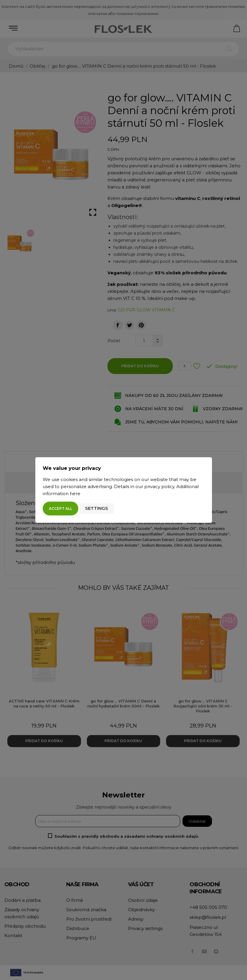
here (75, 494)
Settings (97, 508)
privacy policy (159, 486)
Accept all (60, 509)
